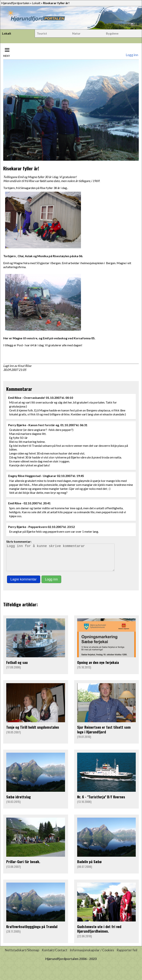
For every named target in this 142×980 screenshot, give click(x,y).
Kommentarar (19, 389)
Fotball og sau (17, 668)
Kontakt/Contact (55, 955)
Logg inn (132, 55)
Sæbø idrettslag (18, 802)
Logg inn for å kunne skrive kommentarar (62, 560)
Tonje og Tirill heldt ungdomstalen (33, 732)
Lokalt (36, 3)
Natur (76, 33)
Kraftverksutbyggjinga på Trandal (32, 932)
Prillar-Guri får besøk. (23, 867)
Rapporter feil (127, 955)
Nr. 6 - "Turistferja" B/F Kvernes (101, 802)
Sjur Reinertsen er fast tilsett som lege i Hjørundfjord (104, 735)
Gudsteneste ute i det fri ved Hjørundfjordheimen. (99, 934)
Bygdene (112, 33)
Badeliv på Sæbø (89, 867)
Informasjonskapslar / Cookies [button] (92, 955)
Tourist (42, 33)
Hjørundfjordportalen (15, 3)
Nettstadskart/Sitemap (22, 955)
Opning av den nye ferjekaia (98, 668)
